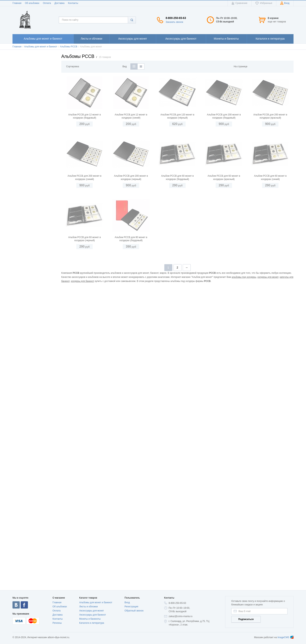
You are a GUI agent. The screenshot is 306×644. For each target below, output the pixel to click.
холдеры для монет (268, 567)
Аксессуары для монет (92, 611)
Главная (17, 3)
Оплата (47, 3)
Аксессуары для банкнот (93, 615)
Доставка (60, 3)
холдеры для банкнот (82, 571)
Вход (127, 602)
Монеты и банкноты (90, 619)
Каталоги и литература (92, 623)
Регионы (57, 623)
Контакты (73, 3)
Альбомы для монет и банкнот (96, 602)
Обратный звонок (134, 611)
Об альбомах (32, 3)
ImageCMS (286, 637)
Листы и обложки (89, 607)
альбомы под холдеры (244, 567)
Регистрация (131, 607)
